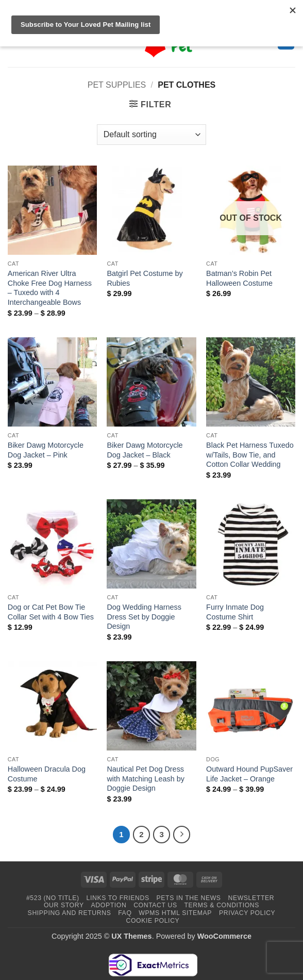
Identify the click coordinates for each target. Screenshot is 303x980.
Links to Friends (118, 898)
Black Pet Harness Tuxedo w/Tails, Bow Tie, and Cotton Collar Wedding (250, 455)
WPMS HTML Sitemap (175, 913)
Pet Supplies (117, 85)
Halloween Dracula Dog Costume (47, 774)
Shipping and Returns (70, 913)
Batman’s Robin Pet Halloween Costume (239, 278)
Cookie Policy (153, 921)
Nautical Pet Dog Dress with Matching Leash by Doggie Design (145, 779)
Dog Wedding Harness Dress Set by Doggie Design (144, 617)
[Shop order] (151, 135)
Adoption (109, 905)
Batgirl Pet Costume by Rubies (145, 278)
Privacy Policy (247, 913)
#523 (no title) (53, 898)
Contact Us (155, 905)
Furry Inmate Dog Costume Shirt (235, 612)
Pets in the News (189, 898)
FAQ (125, 913)
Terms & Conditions (222, 905)
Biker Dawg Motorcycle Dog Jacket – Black (145, 450)
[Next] (182, 835)
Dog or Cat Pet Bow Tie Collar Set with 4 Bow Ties (51, 612)
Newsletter (251, 898)
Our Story (64, 905)
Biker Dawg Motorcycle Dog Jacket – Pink (46, 450)
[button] (150, 104)
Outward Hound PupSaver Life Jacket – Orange (249, 774)
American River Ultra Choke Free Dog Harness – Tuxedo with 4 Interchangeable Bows (50, 288)
